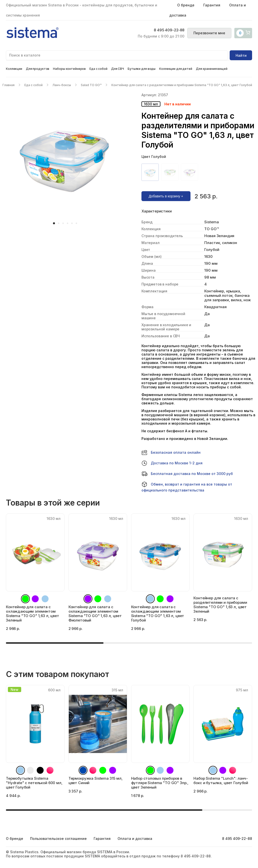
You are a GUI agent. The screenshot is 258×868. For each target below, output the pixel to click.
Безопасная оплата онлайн (171, 453)
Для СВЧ (118, 69)
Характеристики (157, 211)
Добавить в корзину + (166, 196)
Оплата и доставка (135, 839)
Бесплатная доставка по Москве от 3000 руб (187, 474)
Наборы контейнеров (69, 69)
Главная (9, 85)
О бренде (186, 5)
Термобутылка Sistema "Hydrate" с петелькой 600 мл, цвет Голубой (34, 783)
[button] (54, 223)
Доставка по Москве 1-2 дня (172, 463)
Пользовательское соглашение (58, 839)
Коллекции (14, 69)
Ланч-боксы (62, 85)
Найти (241, 55)
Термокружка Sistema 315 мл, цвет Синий (96, 781)
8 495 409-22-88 (169, 30)
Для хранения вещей (212, 69)
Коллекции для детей (176, 69)
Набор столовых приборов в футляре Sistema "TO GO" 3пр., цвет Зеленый (160, 783)
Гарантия (212, 5)
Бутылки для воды (142, 69)
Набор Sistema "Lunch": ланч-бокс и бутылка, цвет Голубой (221, 781)
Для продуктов (38, 69)
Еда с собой (98, 69)
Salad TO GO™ (91, 85)
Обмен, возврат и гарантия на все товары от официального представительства (187, 487)
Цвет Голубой (154, 157)
